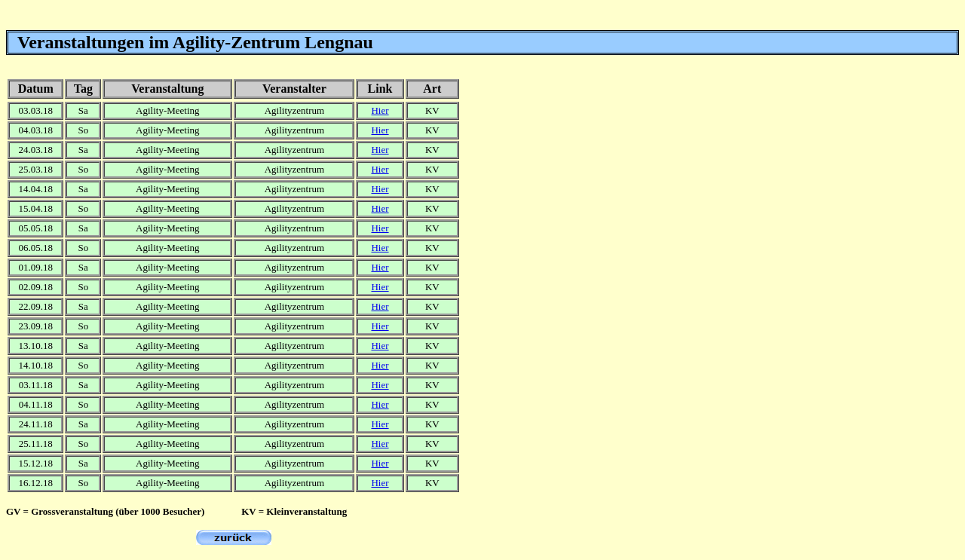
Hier (380, 110)
